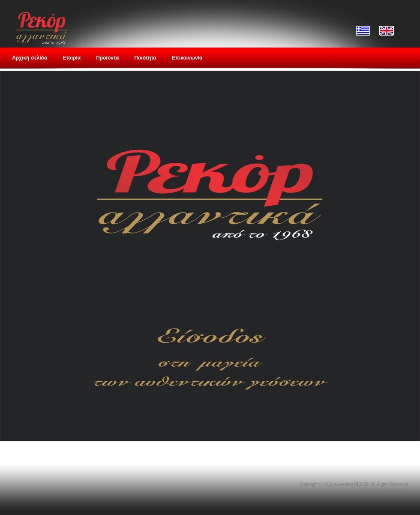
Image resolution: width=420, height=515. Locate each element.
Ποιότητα (145, 58)
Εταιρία (72, 58)
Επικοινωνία (187, 58)
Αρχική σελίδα (30, 58)
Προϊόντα (107, 58)
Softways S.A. (396, 491)
